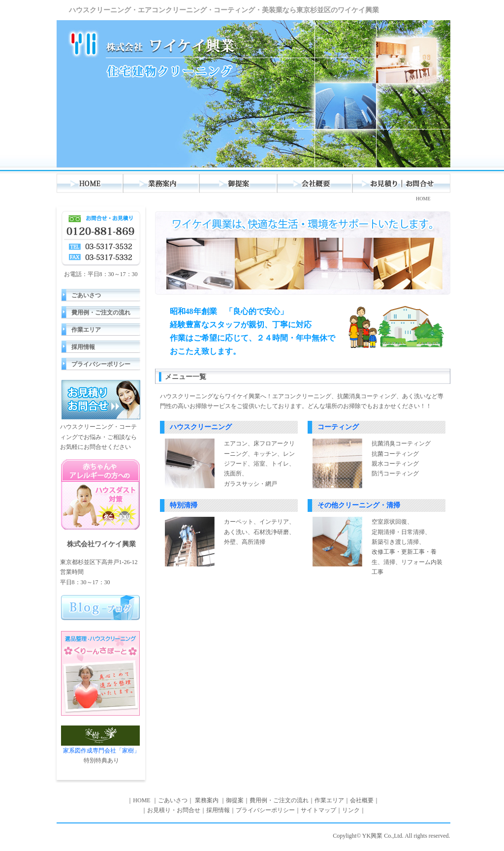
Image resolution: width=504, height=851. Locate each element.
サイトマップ (318, 810)
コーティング (338, 427)
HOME (90, 183)
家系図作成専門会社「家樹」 (100, 740)
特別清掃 (184, 505)
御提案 (239, 183)
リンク (351, 810)
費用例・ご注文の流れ (101, 313)
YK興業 (372, 836)
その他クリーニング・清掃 (359, 505)
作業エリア (86, 330)
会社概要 (315, 183)
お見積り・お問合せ (174, 810)
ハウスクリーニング (201, 427)
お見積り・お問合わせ (402, 183)
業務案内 (162, 183)
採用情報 (83, 347)
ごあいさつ (86, 295)
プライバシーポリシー (101, 364)
